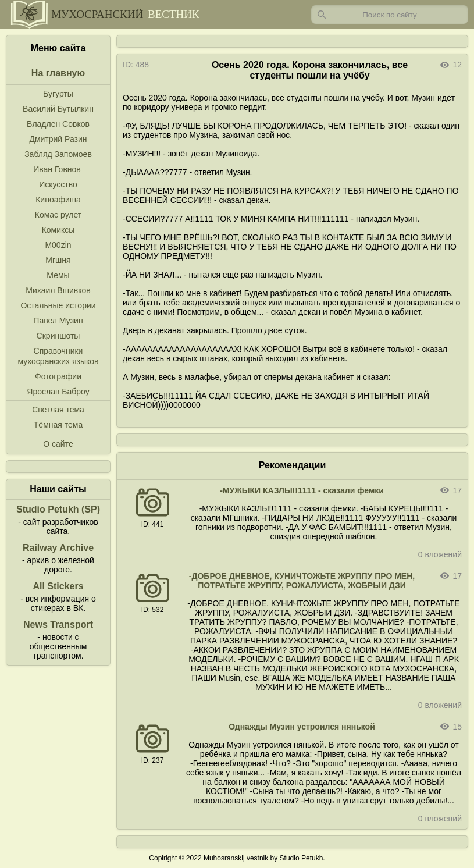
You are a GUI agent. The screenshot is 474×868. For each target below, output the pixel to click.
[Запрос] (390, 15)
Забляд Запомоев (58, 154)
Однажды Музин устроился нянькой (302, 727)
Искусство (58, 184)
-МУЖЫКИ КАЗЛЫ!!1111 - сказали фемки (302, 490)
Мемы (58, 275)
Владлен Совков (58, 124)
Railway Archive (58, 548)
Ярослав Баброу (58, 392)
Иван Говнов (57, 169)
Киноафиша (58, 200)
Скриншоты (58, 336)
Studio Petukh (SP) (58, 509)
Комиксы (58, 230)
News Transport (58, 625)
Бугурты (58, 94)
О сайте (58, 444)
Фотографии (58, 376)
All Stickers (58, 586)
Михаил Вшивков (58, 290)
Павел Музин (58, 321)
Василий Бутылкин (58, 109)
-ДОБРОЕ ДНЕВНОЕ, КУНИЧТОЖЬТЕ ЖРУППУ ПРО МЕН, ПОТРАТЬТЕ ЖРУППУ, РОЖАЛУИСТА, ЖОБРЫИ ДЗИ (302, 581)
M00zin (58, 245)
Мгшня (58, 260)
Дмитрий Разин (58, 139)
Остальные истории (58, 305)
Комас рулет (58, 215)
